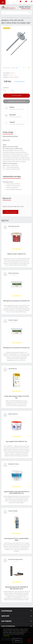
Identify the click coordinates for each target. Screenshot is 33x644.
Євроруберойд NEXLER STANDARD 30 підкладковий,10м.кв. (16, 588)
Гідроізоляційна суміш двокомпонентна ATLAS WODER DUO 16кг (17, 492)
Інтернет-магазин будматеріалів (10, 18)
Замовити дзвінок (26, 8)
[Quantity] (8, 91)
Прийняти (17, 640)
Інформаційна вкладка (10, 136)
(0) (17, 68)
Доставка (13, 115)
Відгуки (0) (6, 140)
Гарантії (12, 122)
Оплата (12, 107)
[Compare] (29, 68)
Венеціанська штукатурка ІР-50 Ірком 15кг (17, 301)
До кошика (16, 96)
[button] (14, 2)
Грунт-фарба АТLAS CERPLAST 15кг (16, 441)
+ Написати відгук (10, 212)
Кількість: (6, 88)
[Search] (30, 13)
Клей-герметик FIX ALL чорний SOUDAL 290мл (16, 539)
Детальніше (6, 635)
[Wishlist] (24, 68)
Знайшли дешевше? (19, 81)
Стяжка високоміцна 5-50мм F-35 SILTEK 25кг (17, 397)
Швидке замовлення (17, 101)
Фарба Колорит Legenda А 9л (16, 254)
